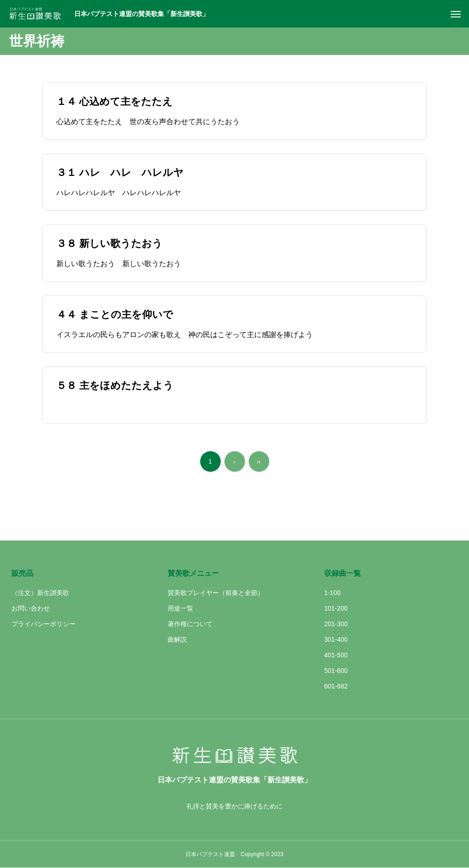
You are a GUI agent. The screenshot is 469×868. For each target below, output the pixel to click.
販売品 (22, 573)
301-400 (336, 639)
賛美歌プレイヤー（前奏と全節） (216, 593)
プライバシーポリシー (44, 624)
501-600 (336, 671)
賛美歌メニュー (193, 573)
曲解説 (177, 639)
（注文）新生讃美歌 (40, 593)
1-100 (333, 593)
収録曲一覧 (343, 573)
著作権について (190, 624)
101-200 (336, 608)
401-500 (336, 655)
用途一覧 (180, 608)
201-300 (336, 624)
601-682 (336, 686)
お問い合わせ (31, 608)
